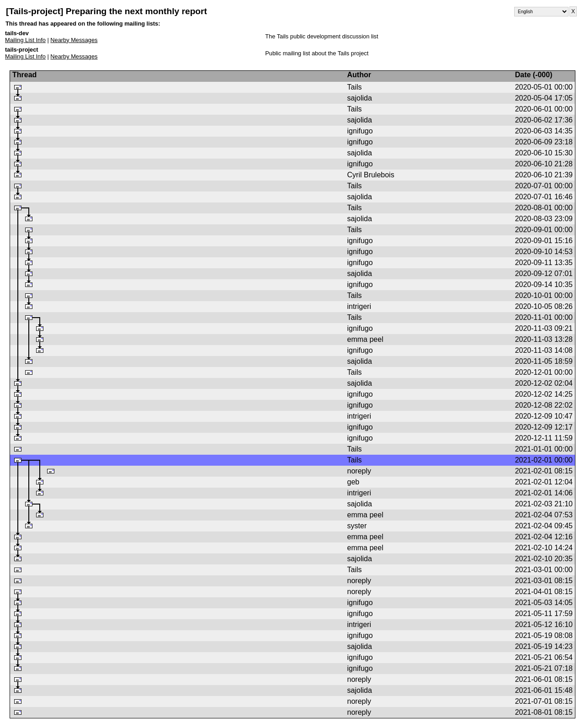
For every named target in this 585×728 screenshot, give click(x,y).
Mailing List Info (25, 40)
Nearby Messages (74, 40)
